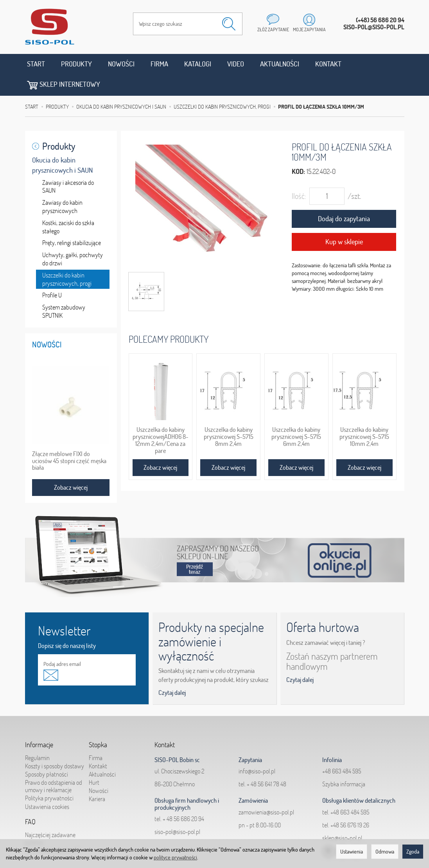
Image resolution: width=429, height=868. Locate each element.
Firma (159, 64)
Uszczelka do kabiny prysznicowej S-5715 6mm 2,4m (296, 415)
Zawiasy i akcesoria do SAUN (68, 165)
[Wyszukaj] (229, 24)
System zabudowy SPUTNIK (64, 290)
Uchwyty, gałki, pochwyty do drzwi (73, 237)
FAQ (30, 800)
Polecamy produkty (169, 318)
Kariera (97, 778)
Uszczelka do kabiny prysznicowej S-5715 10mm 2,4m (364, 415)
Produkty (76, 64)
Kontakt (328, 64)
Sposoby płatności (47, 753)
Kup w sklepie (344, 220)
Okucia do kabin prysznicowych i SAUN (62, 144)
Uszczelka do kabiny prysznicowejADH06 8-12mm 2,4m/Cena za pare (161, 418)
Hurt (94, 761)
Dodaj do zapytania (344, 198)
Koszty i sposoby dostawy (55, 745)
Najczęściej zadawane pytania (50, 817)
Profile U (52, 274)
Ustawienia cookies (47, 785)
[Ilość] (327, 175)
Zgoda (413, 852)
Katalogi (198, 64)
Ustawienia (352, 852)
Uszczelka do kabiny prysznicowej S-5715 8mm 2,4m (229, 415)
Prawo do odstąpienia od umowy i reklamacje (54, 765)
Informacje (39, 723)
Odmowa (385, 852)
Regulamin (37, 736)
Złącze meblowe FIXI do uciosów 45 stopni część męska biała (69, 439)
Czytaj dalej (172, 671)
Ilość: (299, 175)
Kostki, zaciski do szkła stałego (68, 205)
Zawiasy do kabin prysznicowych (62, 185)
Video (236, 64)
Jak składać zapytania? (52, 829)
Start (36, 64)
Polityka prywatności (49, 777)
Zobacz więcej (160, 446)
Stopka (98, 723)
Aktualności (280, 64)
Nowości (121, 64)
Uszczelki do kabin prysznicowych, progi (67, 258)
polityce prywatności (175, 857)
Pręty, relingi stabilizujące (72, 222)
